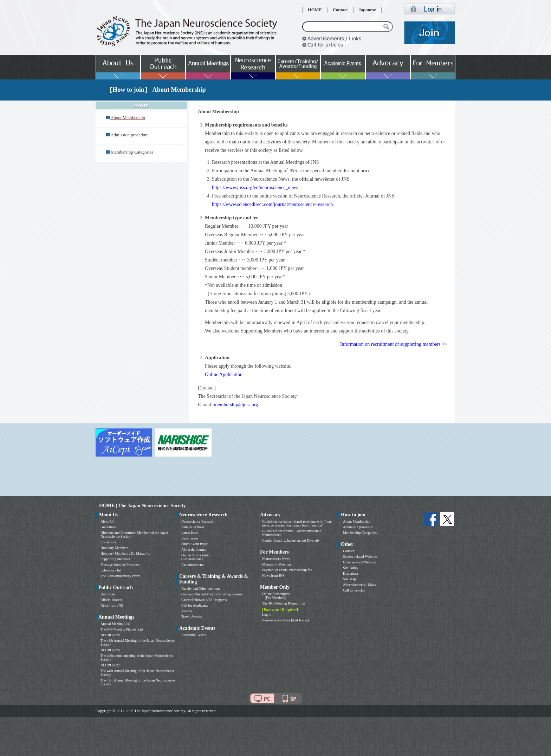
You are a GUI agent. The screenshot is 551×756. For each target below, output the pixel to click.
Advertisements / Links (359, 585)
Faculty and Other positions (201, 589)
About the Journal (194, 550)
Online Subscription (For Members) (195, 557)
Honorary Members (114, 548)
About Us (107, 521)
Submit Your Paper (195, 544)
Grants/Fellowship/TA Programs (204, 600)
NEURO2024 (110, 650)
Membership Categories (132, 152)
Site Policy (351, 568)
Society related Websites (360, 557)
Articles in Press (193, 527)
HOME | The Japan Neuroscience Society (142, 506)
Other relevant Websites (360, 562)
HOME (315, 10)
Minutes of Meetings (277, 564)
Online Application (224, 374)
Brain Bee (108, 594)
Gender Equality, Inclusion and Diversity (291, 540)
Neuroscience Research (198, 521)
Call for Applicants (195, 605)
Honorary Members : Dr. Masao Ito (125, 553)
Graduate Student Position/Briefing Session (212, 594)
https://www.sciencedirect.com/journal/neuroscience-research (272, 204)
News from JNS (112, 605)
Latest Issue (190, 533)
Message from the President (120, 565)
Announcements (193, 565)
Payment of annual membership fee (287, 570)
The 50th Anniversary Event (120, 576)
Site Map (349, 579)
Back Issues (190, 538)
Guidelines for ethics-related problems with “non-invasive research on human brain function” (297, 523)
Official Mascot (112, 600)
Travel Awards (192, 617)
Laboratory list (111, 570)
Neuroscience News (276, 559)
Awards (187, 611)
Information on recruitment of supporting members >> (394, 344)
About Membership (357, 521)
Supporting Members (115, 559)
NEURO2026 (110, 635)
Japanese (367, 10)
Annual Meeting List (115, 624)
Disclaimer (351, 573)
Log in (267, 615)
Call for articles (354, 590)
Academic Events (194, 635)
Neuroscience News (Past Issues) (285, 620)
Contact (340, 10)
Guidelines (108, 527)
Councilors (108, 542)
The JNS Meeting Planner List (122, 629)
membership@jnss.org (236, 405)
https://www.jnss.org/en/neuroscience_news (255, 188)
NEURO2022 (110, 665)
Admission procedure (129, 135)
